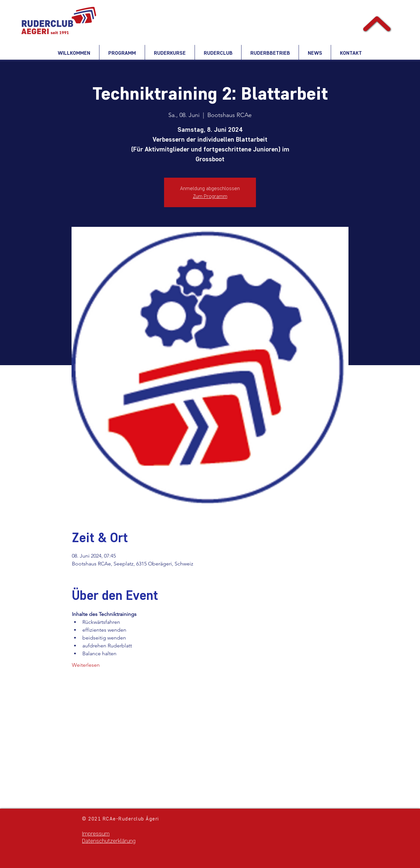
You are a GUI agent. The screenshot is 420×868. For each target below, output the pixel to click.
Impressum (96, 834)
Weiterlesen (86, 665)
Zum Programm (210, 196)
